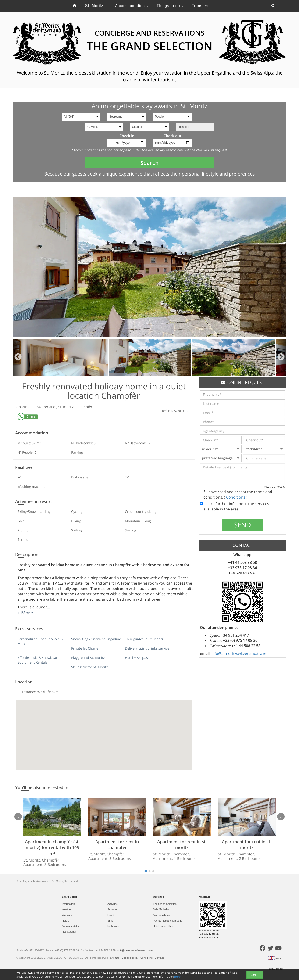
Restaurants (69, 932)
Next (281, 357)
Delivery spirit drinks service (147, 648)
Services (112, 909)
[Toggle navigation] (275, 6)
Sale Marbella (161, 909)
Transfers (202, 6)
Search (149, 163)
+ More (25, 613)
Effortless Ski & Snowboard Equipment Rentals (39, 660)
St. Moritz (96, 6)
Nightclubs (113, 926)
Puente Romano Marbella (168, 921)
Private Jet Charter (85, 648)
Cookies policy (130, 958)
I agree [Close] (255, 975)
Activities (112, 904)
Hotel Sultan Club (163, 926)
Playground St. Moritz (88, 658)
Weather (67, 909)
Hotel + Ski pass (137, 658)
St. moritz (66, 407)
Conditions (236, 497)
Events (111, 915)
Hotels (66, 921)
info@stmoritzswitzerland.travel (239, 653)
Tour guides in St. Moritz (144, 639)
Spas (110, 921)
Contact (159, 958)
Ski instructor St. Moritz (90, 667)
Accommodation (132, 6)
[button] (104, 730)
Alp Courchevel (162, 915)
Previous (18, 357)
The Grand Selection (165, 904)
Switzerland (46, 407)
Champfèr (84, 407)
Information (68, 904)
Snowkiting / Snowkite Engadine (96, 639)
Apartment (25, 407)
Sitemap (115, 958)
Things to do (170, 6)
